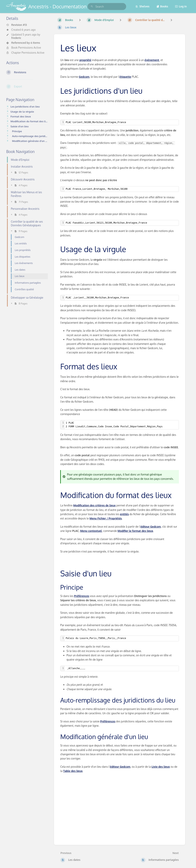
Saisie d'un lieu (20, 126)
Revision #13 (17, 25)
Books (162, 6)
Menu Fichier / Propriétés (106, 518)
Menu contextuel (91, 531)
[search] (107, 7)
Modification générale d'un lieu (30, 141)
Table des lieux (73, 771)
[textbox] (122, 122)
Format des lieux (21, 116)
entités (124, 514)
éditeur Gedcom (151, 527)
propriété (85, 60)
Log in (181, 6)
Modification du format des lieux (29, 121)
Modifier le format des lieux (135, 531)
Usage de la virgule (22, 111)
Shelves (142, 6)
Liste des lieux (161, 767)
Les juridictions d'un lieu (25, 106)
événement (152, 60)
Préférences (82, 596)
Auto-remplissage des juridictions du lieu (30, 136)
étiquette (125, 77)
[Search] (92, 7)
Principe (17, 131)
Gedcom (84, 77)
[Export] (27, 87)
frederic (16, 38)
